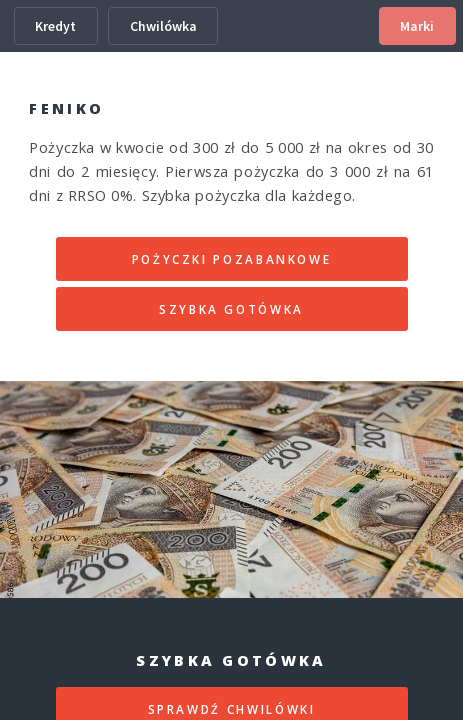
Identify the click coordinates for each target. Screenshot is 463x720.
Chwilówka (163, 26)
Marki (417, 26)
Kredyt (55, 26)
